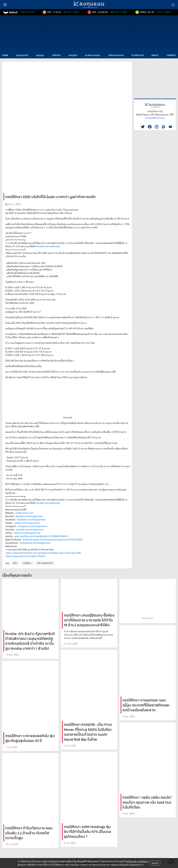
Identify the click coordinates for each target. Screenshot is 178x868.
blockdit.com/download (48, 246)
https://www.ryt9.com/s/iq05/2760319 (26, 556)
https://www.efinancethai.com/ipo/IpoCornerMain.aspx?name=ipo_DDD (44, 553)
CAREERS (171, 55)
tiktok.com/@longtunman (27, 533)
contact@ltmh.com (155, 118)
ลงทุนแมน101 (22, 55)
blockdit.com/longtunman (29, 516)
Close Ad (68, 417)
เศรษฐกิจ (73, 55)
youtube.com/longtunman (30, 530)
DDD (15, 563)
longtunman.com (25, 513)
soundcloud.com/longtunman (35, 543)
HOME (5, 55)
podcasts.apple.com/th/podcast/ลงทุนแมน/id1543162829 (53, 540)
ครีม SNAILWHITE (45, 563)
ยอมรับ (155, 863)
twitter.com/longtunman (27, 523)
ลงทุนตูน (40, 55)
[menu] (5, 5)
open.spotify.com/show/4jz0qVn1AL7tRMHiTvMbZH (41, 536)
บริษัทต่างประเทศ (116, 55)
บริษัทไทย (56, 55)
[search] (173, 5)
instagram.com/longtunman (33, 526)
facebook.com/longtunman (31, 520)
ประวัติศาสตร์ (138, 55)
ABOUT (155, 55)
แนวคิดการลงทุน (93, 55)
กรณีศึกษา (27, 563)
